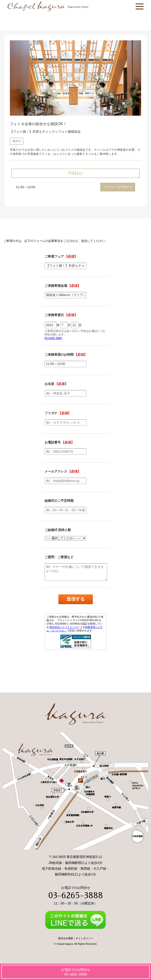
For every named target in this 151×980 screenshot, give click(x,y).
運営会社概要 (66, 938)
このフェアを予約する (118, 187)
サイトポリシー (84, 938)
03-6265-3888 (76, 895)
